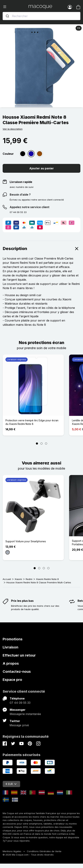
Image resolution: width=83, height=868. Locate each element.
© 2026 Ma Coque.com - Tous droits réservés (28, 855)
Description (41, 249)
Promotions (13, 639)
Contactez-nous (17, 672)
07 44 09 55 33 (20, 703)
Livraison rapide (21, 182)
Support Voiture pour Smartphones (26, 541)
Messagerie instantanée (25, 714)
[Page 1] (37, 444)
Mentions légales (12, 851)
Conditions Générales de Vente (44, 851)
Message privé (19, 725)
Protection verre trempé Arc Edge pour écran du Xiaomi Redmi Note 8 (32, 422)
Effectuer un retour (19, 655)
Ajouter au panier (42, 168)
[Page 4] (48, 568)
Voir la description (13, 129)
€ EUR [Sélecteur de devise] (11, 784)
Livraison (10, 647)
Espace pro (12, 680)
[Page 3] (46, 444)
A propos (11, 663)
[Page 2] (41, 444)
